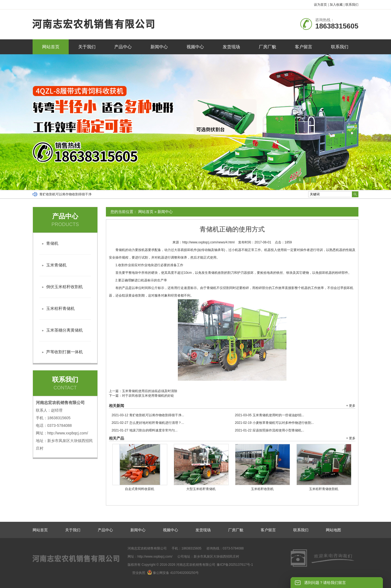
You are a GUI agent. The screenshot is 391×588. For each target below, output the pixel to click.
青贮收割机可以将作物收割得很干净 (65, 194)
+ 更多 (351, 406)
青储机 (52, 243)
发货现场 (231, 47)
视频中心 (195, 47)
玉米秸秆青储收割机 (324, 489)
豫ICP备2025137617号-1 (235, 565)
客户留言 (304, 47)
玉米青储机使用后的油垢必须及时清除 (150, 391)
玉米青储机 (56, 265)
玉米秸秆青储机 (60, 308)
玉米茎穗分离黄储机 (64, 330)
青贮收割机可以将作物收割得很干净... (148, 415)
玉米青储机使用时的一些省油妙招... (269, 415)
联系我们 (352, 5)
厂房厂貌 (267, 47)
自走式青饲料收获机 (140, 489)
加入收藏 (336, 5)
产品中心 (123, 47)
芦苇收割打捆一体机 (64, 352)
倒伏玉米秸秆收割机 (64, 287)
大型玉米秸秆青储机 (201, 489)
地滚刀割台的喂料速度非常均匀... (145, 430)
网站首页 (51, 47)
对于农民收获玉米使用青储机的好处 (148, 396)
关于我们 (87, 47)
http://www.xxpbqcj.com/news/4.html (208, 242)
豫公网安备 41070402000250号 (173, 573)
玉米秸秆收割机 (262, 489)
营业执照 (139, 573)
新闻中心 (159, 47)
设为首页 (320, 5)
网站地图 (333, 530)
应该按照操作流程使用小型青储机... (269, 430)
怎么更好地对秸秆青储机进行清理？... (148, 423)
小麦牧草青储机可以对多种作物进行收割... (274, 423)
